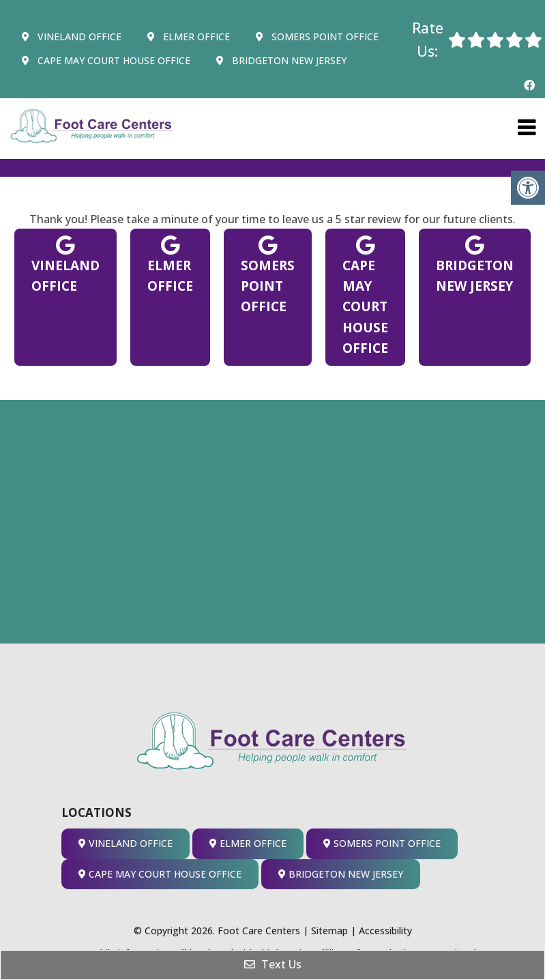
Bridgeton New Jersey (281, 60)
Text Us (273, 964)
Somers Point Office (317, 37)
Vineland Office (72, 37)
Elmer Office (189, 37)
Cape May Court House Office (106, 60)
